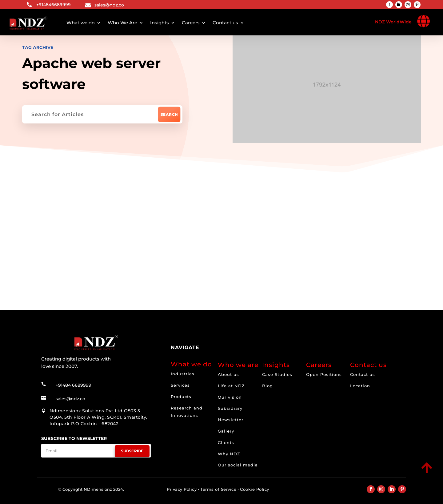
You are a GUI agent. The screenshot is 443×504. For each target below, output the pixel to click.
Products (181, 397)
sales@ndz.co (109, 5)
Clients (226, 442)
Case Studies (277, 374)
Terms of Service (218, 489)
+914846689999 (54, 5)
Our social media (238, 465)
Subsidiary (230, 408)
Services (180, 385)
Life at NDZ (231, 386)
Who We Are (122, 23)
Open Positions (324, 374)
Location (360, 386)
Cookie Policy (255, 489)
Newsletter (231, 420)
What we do (81, 23)
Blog (267, 386)
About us (228, 374)
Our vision (230, 397)
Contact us (225, 23)
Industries (183, 374)
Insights (160, 23)
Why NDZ (229, 454)
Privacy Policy (182, 489)
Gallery (226, 431)
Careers (191, 23)
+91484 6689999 (74, 385)
